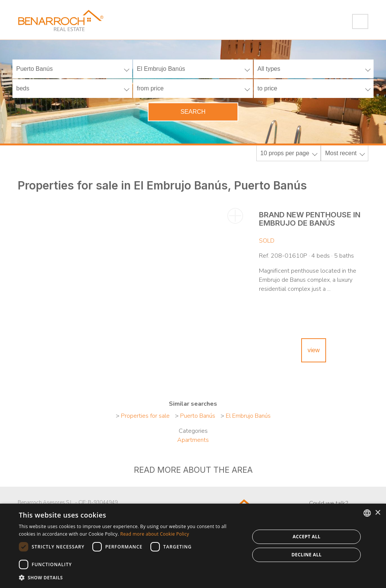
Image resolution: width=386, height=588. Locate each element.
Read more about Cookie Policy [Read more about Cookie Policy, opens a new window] (155, 534)
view (314, 350)
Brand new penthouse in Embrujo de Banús (310, 219)
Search (193, 112)
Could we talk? (329, 503)
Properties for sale (145, 416)
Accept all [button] (306, 537)
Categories (193, 431)
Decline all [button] (306, 555)
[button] (131, 578)
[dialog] (193, 546)
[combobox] (367, 513)
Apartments (193, 440)
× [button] (378, 513)
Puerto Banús (198, 416)
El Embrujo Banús (248, 416)
